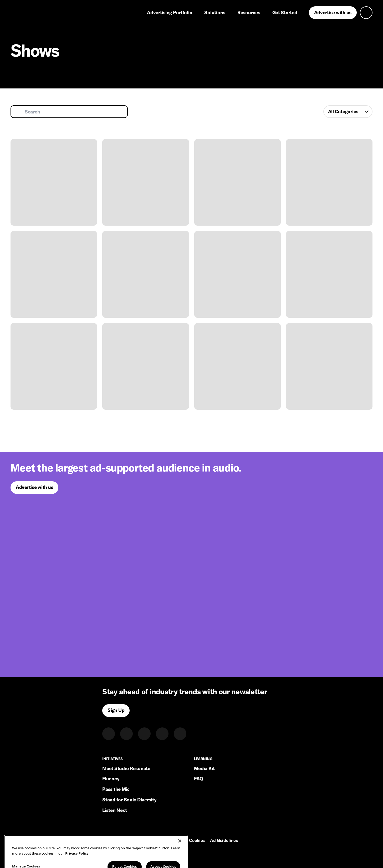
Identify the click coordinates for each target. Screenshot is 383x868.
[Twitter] (126, 734)
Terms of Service (118, 841)
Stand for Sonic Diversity (129, 800)
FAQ (198, 779)
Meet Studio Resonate (126, 768)
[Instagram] (144, 734)
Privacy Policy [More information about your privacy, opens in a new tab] (77, 860)
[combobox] (348, 112)
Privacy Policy (154, 841)
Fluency (111, 779)
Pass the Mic (116, 789)
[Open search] (366, 13)
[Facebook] (162, 734)
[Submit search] (18, 112)
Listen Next (114, 810)
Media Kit (204, 768)
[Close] (180, 848)
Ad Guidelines (224, 841)
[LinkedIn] (109, 734)
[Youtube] (180, 734)
